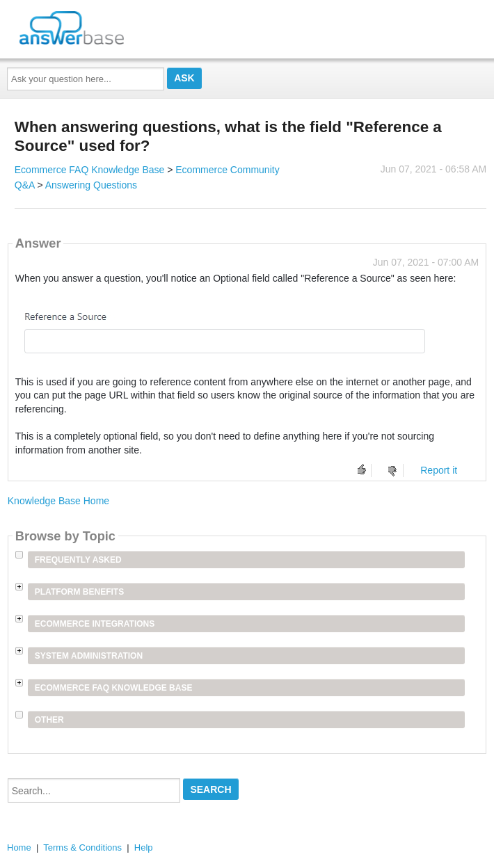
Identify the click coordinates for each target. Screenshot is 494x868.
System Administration (89, 656)
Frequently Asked (78, 560)
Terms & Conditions (82, 847)
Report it (439, 470)
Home (19, 847)
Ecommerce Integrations (95, 624)
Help (144, 847)
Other (49, 720)
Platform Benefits (79, 592)
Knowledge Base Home (58, 501)
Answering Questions (91, 185)
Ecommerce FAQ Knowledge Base (90, 170)
